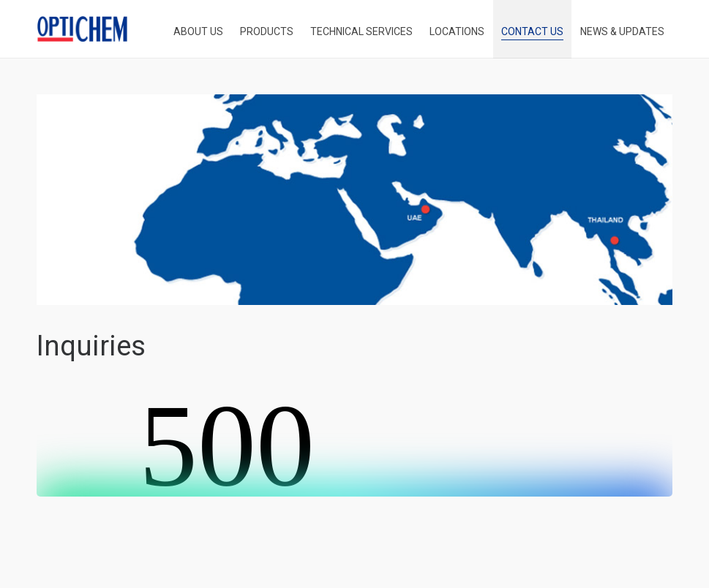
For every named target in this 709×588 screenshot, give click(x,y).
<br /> (354, 442)
